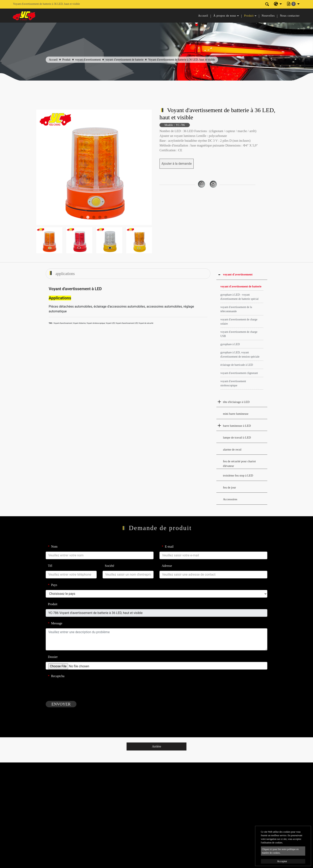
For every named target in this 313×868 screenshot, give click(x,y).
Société (109, 566)
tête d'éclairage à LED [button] (236, 402)
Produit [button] (249, 16)
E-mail (168, 547)
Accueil (203, 16)
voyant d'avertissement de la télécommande (236, 309)
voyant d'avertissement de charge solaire (239, 322)
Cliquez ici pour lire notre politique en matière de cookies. (280, 851)
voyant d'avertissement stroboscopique (233, 383)
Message (55, 623)
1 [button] (82, 217)
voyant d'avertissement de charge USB (239, 334)
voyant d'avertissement (88, 60)
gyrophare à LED (230, 344)
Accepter (282, 861)
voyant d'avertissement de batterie (124, 60)
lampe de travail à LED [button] (237, 437)
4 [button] (100, 217)
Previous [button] (42, 167)
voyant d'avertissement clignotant (239, 373)
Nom (53, 547)
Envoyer (61, 704)
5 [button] (106, 217)
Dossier (53, 657)
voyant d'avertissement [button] (238, 274)
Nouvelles (268, 16)
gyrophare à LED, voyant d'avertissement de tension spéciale (240, 355)
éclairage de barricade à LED (237, 365)
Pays (52, 585)
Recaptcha (56, 676)
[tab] (242, 275)
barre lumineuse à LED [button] (237, 426)
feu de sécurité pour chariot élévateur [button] (239, 464)
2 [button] (88, 217)
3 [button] (94, 217)
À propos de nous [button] (225, 16)
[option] (94, 167)
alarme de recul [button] (232, 449)
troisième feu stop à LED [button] (238, 475)
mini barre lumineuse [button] (236, 414)
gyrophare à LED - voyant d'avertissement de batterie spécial (239, 297)
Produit (66, 60)
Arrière (156, 746)
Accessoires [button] (230, 499)
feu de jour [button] (229, 487)
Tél (50, 566)
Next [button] (146, 167)
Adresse (167, 566)
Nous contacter (290, 16)
